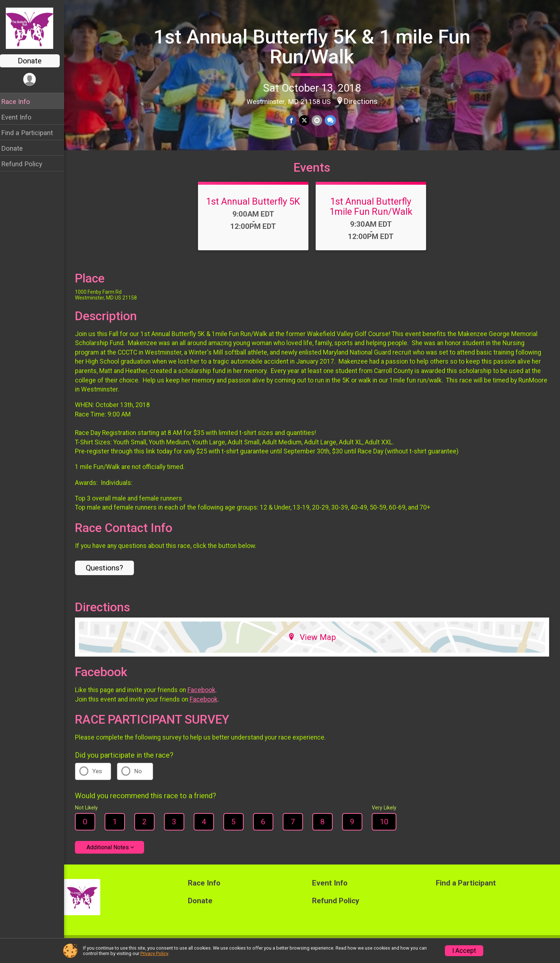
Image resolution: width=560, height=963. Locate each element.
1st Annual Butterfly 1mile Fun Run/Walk (373, 212)
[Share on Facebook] (294, 120)
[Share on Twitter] (307, 120)
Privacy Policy (154, 953)
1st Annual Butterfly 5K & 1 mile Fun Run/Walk (314, 47)
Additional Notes (112, 853)
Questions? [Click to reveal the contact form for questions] (109, 573)
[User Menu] (35, 79)
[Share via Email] (319, 120)
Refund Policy (26, 164)
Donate (34, 61)
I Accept (464, 951)
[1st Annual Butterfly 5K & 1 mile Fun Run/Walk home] (35, 28)
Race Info (20, 102)
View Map (314, 643)
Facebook (206, 695)
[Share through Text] (332, 120)
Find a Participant (32, 133)
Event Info (21, 117)
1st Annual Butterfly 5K (256, 207)
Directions (363, 101)
